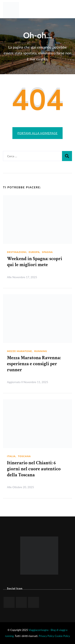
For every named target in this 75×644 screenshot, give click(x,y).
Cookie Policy (62, 636)
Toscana (24, 456)
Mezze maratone (19, 351)
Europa (34, 252)
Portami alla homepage (37, 133)
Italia (11, 456)
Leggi (64, 277)
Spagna (47, 252)
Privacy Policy (46, 636)
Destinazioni (17, 252)
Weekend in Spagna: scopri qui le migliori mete (35, 262)
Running (41, 351)
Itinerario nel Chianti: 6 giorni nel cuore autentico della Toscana (34, 469)
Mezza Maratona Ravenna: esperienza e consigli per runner (34, 364)
